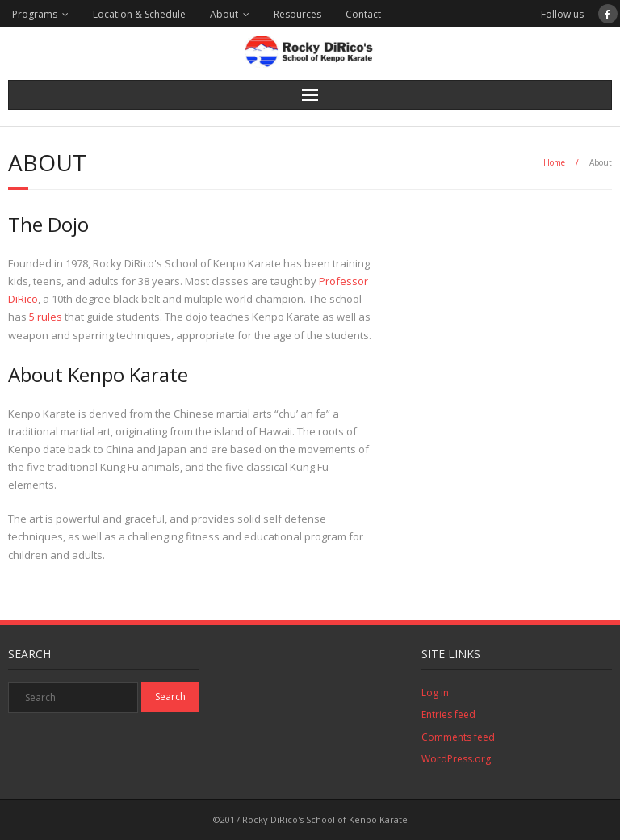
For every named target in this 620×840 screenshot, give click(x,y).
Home (554, 162)
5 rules (46, 317)
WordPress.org (456, 759)
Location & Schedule (139, 14)
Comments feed (458, 737)
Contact (363, 14)
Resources (297, 14)
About (224, 14)
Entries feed (448, 714)
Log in (435, 693)
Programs (35, 14)
